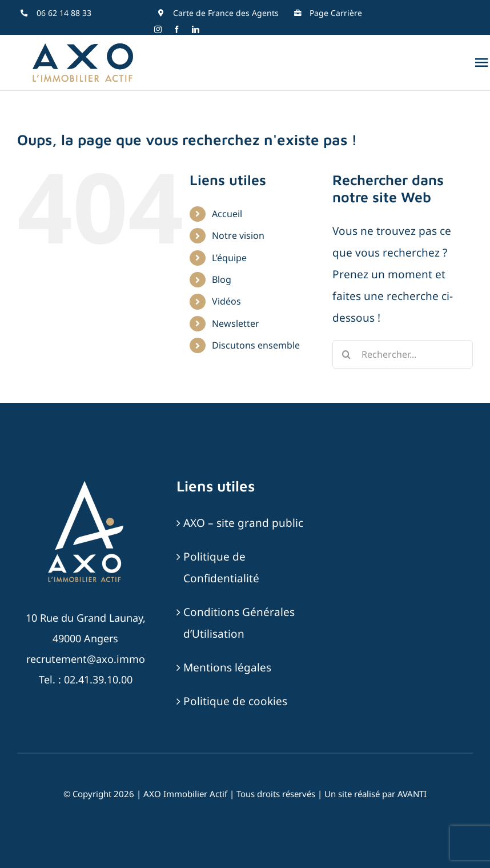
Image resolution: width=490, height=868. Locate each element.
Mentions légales (227, 667)
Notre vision (238, 235)
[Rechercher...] (403, 354)
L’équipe (229, 258)
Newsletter (236, 323)
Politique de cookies (235, 701)
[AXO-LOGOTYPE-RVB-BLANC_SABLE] (86, 482)
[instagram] (158, 29)
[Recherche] (347, 354)
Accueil (227, 214)
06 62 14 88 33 (64, 13)
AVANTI (412, 794)
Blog (222, 279)
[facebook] (177, 29)
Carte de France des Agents (226, 13)
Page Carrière (336, 13)
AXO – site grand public (243, 523)
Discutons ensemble (256, 345)
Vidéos (226, 301)
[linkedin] (196, 29)
